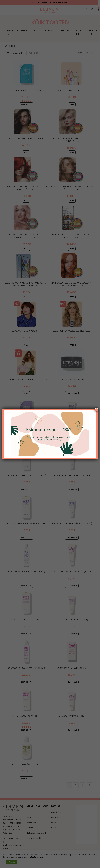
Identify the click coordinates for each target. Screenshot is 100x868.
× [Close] (96, 410)
